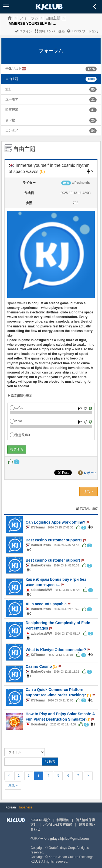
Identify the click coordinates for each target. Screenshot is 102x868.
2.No (16, 421)
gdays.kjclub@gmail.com (69, 839)
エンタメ (12, 130)
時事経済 (12, 110)
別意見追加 (21, 435)
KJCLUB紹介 (40, 820)
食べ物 (10, 120)
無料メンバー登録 (50, 31)
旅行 (9, 89)
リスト (89, 492)
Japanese (26, 807)
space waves (17, 303)
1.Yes (16, 408)
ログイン (24, 31)
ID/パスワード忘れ (83, 31)
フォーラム (29, 18)
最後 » (13, 785)
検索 (50, 762)
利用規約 (63, 820)
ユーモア (12, 99)
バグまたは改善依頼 (58, 825)
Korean (11, 807)
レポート (90, 473)
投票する (17, 449)
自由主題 (53, 18)
